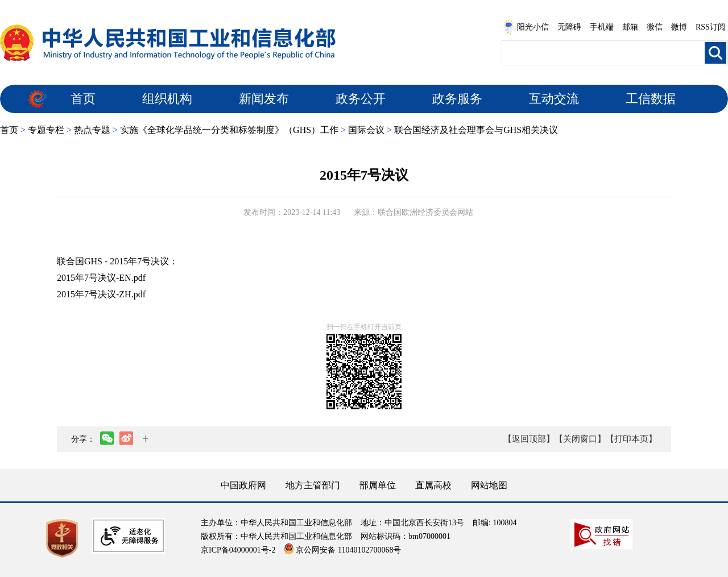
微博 (679, 27)
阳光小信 (526, 27)
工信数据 (651, 99)
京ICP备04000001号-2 (238, 550)
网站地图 (489, 485)
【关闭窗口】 (580, 439)
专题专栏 (46, 130)
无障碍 (569, 27)
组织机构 (167, 99)
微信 (655, 27)
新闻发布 (264, 99)
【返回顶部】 (529, 439)
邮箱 (630, 27)
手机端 (602, 27)
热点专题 (92, 130)
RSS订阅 (711, 27)
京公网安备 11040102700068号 (342, 550)
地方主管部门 (313, 485)
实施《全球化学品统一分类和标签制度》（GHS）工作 (229, 130)
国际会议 (366, 130)
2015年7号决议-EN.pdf (101, 278)
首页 (83, 99)
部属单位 (378, 485)
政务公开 (361, 99)
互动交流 (554, 99)
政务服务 (457, 99)
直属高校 (433, 485)
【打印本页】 (631, 439)
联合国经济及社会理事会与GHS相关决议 (476, 130)
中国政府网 (243, 485)
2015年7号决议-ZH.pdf (101, 294)
